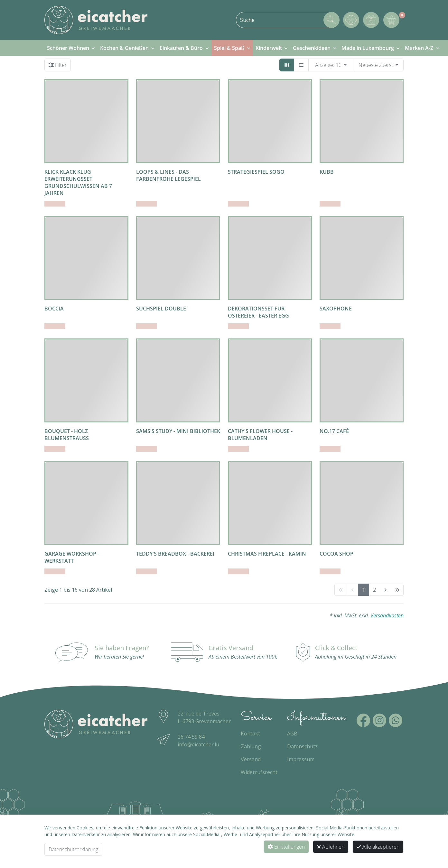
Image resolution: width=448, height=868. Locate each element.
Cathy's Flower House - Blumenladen (260, 435)
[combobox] (288, 20)
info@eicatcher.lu (198, 744)
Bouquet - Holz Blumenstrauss (67, 435)
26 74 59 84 (191, 737)
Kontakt (250, 734)
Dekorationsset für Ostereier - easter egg (258, 312)
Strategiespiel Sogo (256, 172)
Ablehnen (331, 847)
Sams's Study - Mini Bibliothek (178, 431)
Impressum (301, 759)
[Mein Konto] (351, 20)
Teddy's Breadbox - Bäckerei (175, 554)
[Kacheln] (287, 65)
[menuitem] (71, 48)
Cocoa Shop (336, 554)
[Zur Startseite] (96, 20)
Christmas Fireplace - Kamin (267, 554)
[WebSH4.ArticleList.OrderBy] (378, 65)
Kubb (327, 172)
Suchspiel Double (161, 309)
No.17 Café (334, 431)
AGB (292, 734)
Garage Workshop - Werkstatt (72, 557)
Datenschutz (302, 746)
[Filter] (58, 65)
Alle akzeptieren (378, 847)
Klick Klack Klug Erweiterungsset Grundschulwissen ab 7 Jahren (78, 182)
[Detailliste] (301, 65)
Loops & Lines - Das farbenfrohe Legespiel (168, 175)
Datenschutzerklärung (73, 849)
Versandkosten (387, 615)
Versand (251, 759)
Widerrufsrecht (259, 772)
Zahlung (251, 746)
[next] (385, 590)
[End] (397, 590)
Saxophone (336, 309)
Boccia (54, 309)
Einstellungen (286, 847)
